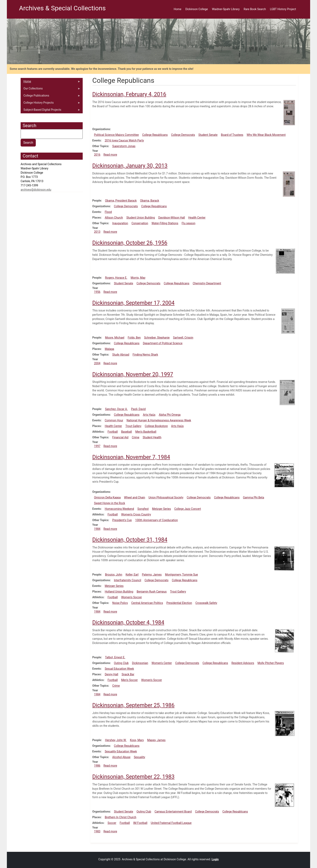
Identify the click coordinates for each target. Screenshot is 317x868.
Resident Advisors (243, 663)
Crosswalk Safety (206, 603)
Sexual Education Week (119, 669)
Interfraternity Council (128, 580)
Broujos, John (114, 575)
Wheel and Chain (135, 497)
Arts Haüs (149, 415)
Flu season (189, 223)
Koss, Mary (137, 740)
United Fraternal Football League (171, 823)
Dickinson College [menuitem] (197, 9)
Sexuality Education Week (121, 751)
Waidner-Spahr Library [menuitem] (226, 9)
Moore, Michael (115, 338)
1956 (97, 292)
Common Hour (114, 420)
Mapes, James (156, 740)
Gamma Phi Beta (254, 497)
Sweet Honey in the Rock (110, 503)
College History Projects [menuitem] (51, 104)
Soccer (112, 823)
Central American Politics (147, 603)
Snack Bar (128, 674)
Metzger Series (161, 509)
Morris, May (138, 278)
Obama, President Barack (121, 201)
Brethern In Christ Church (120, 817)
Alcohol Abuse (121, 757)
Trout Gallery (133, 426)
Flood (108, 212)
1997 (97, 446)
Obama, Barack (150, 201)
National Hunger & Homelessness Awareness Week (159, 420)
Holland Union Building (119, 592)
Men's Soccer (129, 680)
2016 (97, 155)
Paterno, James (152, 575)
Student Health (152, 437)
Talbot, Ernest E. (115, 657)
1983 (97, 831)
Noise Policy (120, 603)
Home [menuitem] (178, 9)
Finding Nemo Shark (145, 355)
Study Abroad (121, 355)
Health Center (197, 218)
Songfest (143, 509)
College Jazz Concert (188, 509)
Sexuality (139, 757)
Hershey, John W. (116, 740)
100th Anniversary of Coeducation (157, 520)
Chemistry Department (207, 283)
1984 (97, 529)
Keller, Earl (132, 575)
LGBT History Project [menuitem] (283, 9)
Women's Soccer (132, 597)
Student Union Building (141, 218)
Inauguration (120, 223)
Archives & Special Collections (62, 8)
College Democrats (183, 135)
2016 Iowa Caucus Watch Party (124, 140)
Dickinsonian (140, 663)
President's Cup (122, 520)
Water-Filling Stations (165, 223)
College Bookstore (156, 426)
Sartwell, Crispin (183, 338)
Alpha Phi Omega (170, 415)
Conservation (140, 223)
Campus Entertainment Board (173, 812)
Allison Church (114, 218)
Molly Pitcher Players (271, 663)
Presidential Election (179, 603)
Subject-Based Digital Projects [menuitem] (51, 111)
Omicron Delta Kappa (107, 497)
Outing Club (121, 663)
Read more (110, 155)
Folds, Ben (134, 338)
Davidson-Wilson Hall (172, 218)
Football (113, 432)
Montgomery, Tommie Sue (181, 575)
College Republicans (155, 135)
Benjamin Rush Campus (152, 592)
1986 (97, 766)
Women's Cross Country (136, 514)
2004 (97, 363)
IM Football (140, 823)
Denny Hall (111, 674)
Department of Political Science (163, 343)
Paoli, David (138, 409)
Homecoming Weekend (119, 509)
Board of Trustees (232, 135)
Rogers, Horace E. (116, 278)
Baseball (126, 432)
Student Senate (208, 135)
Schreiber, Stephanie (157, 338)
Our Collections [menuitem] (51, 89)
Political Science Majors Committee (116, 135)
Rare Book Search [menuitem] (255, 9)
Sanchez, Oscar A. (116, 409)
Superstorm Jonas (124, 146)
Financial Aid (120, 437)
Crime (136, 437)
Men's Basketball (146, 432)
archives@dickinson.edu (36, 190)
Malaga (109, 349)
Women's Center (162, 663)
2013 (97, 232)
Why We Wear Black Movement (266, 135)
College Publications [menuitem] (51, 97)
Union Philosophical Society (166, 497)
